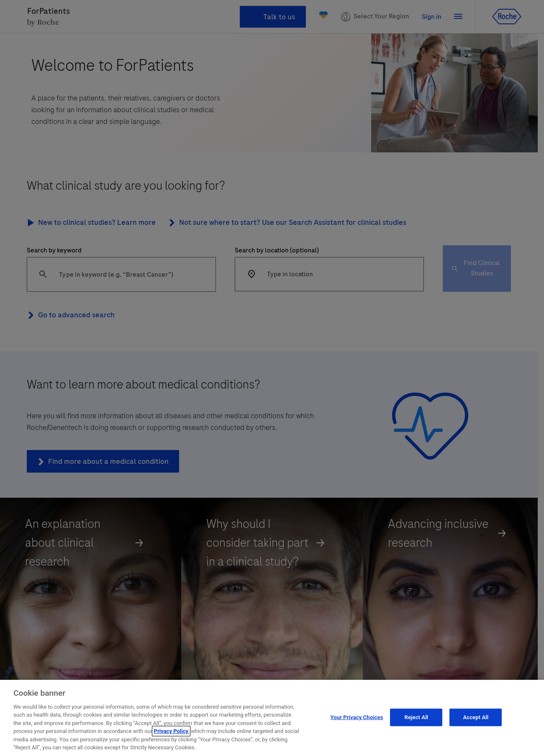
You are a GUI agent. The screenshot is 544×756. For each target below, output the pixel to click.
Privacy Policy (171, 744)
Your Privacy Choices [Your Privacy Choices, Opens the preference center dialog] (357, 729)
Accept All (476, 729)
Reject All (417, 729)
